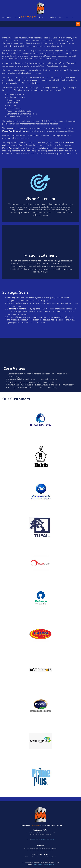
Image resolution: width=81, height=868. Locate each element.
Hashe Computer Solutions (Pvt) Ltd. (44, 864)
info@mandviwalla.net (48, 840)
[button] (78, 24)
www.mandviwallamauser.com (43, 838)
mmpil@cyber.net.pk (37, 840)
